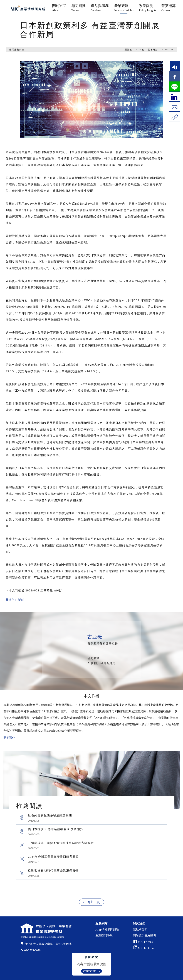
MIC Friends (145, 942)
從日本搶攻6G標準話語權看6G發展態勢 (56, 829)
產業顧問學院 (104, 935)
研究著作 (9, 738)
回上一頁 (93, 902)
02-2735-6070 (32, 950)
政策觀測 (147, 8)
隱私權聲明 (140, 930)
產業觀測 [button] (124, 8)
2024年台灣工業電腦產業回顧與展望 (53, 857)
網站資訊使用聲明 (144, 935)
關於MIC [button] (59, 8)
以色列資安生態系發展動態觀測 (50, 815)
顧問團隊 (78, 8)
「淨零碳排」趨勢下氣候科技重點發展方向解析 (61, 843)
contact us (90, 971)
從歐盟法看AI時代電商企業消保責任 (53, 871)
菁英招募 (169, 8)
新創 (21, 600)
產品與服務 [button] (100, 8)
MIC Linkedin (144, 948)
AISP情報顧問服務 (107, 930)
